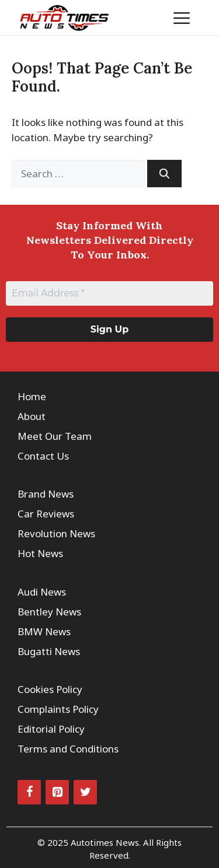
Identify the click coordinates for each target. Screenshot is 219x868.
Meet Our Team (55, 436)
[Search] (164, 174)
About (32, 416)
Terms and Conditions (68, 749)
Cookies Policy (50, 689)
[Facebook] (29, 792)
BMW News (44, 631)
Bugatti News (49, 651)
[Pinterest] (57, 792)
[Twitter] (85, 792)
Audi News (42, 592)
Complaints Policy (58, 709)
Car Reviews (46, 514)
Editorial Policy (51, 729)
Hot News (40, 553)
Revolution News (56, 533)
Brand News (46, 494)
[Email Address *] (109, 293)
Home (32, 396)
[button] (146, 17)
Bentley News (49, 612)
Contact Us (43, 456)
